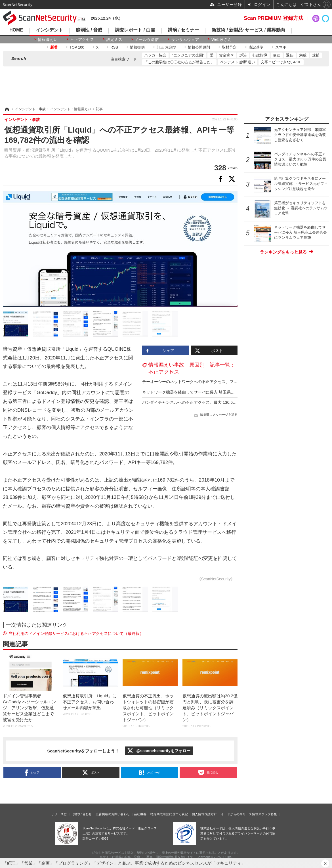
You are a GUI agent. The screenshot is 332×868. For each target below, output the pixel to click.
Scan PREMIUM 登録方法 (274, 18)
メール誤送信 (147, 39)
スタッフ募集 (268, 814)
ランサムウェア (185, 39)
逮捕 (316, 55)
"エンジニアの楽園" (188, 55)
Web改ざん (221, 39)
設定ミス (114, 39)
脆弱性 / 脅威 (89, 30)
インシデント (49, 30)
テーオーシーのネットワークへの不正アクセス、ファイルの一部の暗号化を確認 (214, 382)
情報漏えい (48, 39)
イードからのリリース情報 (239, 814)
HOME (16, 30)
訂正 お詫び (166, 47)
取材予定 (229, 47)
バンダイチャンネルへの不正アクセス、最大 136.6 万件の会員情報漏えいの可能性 (216, 402)
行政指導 (260, 55)
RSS (114, 47)
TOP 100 (77, 47)
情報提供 (137, 47)
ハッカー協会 (155, 55)
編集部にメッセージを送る (219, 415)
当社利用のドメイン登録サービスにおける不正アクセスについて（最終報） (76, 633)
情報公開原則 (199, 47)
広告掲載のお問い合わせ (113, 814)
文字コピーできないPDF (281, 62)
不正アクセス (82, 39)
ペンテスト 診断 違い (238, 62)
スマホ (281, 47)
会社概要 (140, 814)
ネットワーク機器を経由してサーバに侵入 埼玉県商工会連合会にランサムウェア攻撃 (218, 392)
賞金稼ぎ (226, 55)
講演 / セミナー (183, 30)
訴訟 (243, 55)
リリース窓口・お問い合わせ (71, 814)
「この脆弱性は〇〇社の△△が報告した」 (179, 62)
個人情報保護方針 (204, 814)
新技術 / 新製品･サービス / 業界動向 (248, 30)
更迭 (277, 55)
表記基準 (256, 47)
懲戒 (303, 55)
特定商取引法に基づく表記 (169, 814)
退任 (290, 55)
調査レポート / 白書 (135, 30)
